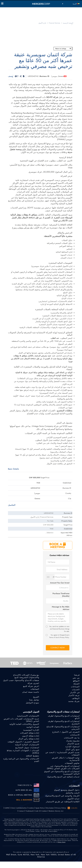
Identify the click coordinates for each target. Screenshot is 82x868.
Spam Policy (40, 808)
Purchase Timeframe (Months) (61, 595)
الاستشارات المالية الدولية (27, 745)
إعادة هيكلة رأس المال (29, 739)
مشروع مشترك (73, 741)
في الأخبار (75, 693)
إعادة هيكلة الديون (31, 736)
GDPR (7, 808)
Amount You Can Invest (60, 583)
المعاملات (35, 689)
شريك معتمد (74, 701)
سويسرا (54, 76)
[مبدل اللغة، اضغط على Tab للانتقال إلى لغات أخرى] (71, 4)
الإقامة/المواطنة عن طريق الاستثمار (63, 802)
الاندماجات (75, 735)
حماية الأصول (73, 799)
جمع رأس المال (73, 749)
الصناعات (75, 687)
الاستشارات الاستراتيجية (28, 716)
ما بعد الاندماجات (72, 738)
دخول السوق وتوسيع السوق (67, 790)
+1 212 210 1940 (25, 785)
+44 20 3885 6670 (24, 790)
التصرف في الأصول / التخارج (66, 732)
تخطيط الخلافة (33, 756)
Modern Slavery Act (56, 811)
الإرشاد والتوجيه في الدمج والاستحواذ (62, 796)
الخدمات (76, 690)
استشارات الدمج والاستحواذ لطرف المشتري (64, 722)
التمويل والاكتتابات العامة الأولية (24, 724)
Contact (21, 811)
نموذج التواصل (33, 703)
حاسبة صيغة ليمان (31, 692)
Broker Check (62, 842)
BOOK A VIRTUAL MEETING (20, 795)
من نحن (76, 678)
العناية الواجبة (33, 727)
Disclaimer (50, 808)
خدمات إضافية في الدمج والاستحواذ (63, 777)
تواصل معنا (34, 700)
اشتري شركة (33, 683)
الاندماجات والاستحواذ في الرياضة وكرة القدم (21, 760)
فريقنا (77, 675)
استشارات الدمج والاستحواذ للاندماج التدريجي (63, 728)
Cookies (31, 808)
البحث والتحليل (73, 793)
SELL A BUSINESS (24, 800)
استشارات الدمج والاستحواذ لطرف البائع (64, 717)
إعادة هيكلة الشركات (30, 733)
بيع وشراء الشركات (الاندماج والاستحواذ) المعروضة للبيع (26, 676)
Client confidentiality (19, 808)
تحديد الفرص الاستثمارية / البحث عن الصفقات (63, 754)
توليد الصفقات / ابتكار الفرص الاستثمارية (66, 759)
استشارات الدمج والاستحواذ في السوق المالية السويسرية (62, 773)
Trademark (29, 811)
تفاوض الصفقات (72, 763)
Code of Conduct (41, 811)
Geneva (61, 76)
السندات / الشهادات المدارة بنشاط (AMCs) (23, 752)
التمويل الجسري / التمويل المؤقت (23, 742)
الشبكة (76, 684)
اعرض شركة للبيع (31, 686)
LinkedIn (73, 808)
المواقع (76, 681)
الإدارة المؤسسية (31, 730)
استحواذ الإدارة (73, 747)
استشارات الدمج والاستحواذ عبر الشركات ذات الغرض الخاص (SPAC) (63, 767)
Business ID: (44, 76)
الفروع (36, 697)
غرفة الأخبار (74, 695)
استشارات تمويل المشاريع (27, 748)
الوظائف (76, 698)
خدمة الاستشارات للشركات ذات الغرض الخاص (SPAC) (21, 720)
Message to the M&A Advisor (61, 608)
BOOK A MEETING (58, 545)
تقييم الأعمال (73, 744)
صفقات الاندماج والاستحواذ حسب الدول (21, 680)
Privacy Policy (61, 808)
